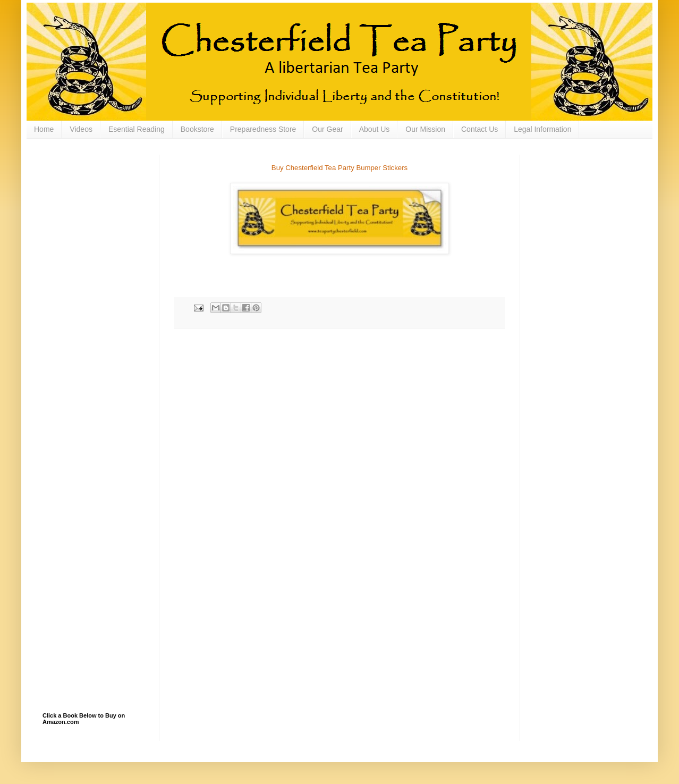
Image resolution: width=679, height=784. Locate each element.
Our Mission (425, 129)
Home (44, 129)
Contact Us (479, 129)
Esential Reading (137, 129)
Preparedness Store (263, 129)
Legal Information (542, 129)
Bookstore (197, 129)
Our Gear (327, 129)
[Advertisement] (96, 208)
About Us (375, 129)
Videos (81, 129)
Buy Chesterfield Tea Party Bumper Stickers (339, 168)
